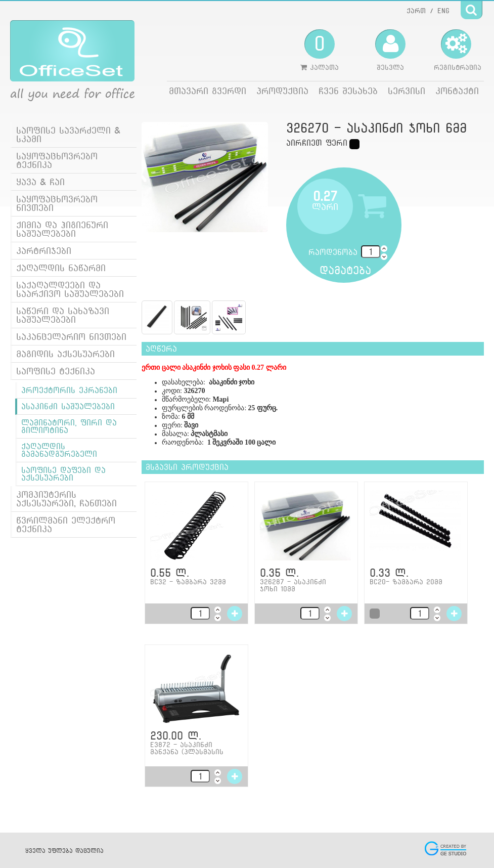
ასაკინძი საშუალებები (68, 406)
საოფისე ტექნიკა (56, 371)
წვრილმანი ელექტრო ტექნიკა (66, 525)
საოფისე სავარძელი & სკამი (68, 135)
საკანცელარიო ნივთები (71, 337)
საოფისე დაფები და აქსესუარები (63, 474)
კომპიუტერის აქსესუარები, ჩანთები (66, 499)
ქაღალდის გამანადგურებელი (59, 450)
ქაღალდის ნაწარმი (61, 268)
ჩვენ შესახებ (348, 91)
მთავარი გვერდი (208, 91)
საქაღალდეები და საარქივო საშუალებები (70, 289)
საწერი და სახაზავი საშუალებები (63, 315)
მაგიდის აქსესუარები (65, 354)
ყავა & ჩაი (40, 182)
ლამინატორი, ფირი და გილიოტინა (69, 426)
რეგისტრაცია (458, 50)
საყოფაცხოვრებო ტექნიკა (57, 160)
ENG (443, 11)
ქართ (416, 11)
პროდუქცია (282, 91)
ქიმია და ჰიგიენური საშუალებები (62, 229)
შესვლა (390, 50)
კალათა (320, 50)
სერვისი (407, 91)
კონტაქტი (457, 91)
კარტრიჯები (44, 251)
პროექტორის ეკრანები (69, 390)
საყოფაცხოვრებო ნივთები (57, 203)
